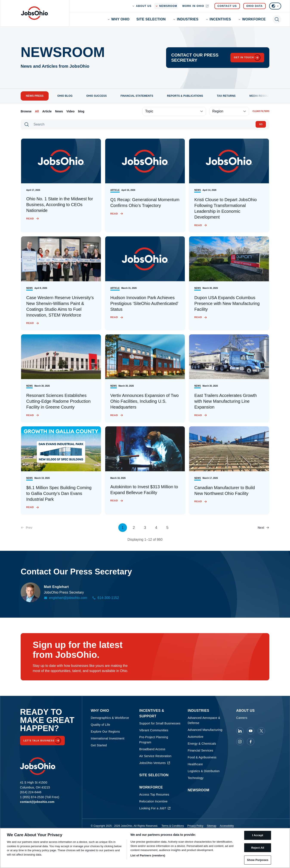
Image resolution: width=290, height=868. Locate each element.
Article (47, 111)
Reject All (258, 848)
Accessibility (227, 826)
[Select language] (275, 6)
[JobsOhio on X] (261, 731)
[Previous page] (26, 528)
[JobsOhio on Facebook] (251, 742)
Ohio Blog (65, 96)
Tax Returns (226, 96)
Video (71, 111)
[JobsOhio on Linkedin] (240, 731)
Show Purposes (258, 860)
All (37, 111)
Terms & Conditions (173, 826)
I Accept (258, 835)
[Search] (142, 124)
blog (81, 111)
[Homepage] (35, 13)
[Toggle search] (277, 19)
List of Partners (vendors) (148, 855)
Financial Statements (137, 96)
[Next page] (264, 528)
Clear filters (261, 111)
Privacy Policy (195, 826)
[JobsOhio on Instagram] (240, 742)
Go (261, 124)
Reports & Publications (185, 96)
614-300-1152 (106, 598)
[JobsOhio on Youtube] (251, 731)
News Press (35, 96)
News (59, 111)
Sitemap (211, 826)
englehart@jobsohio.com (66, 598)
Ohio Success (96, 96)
